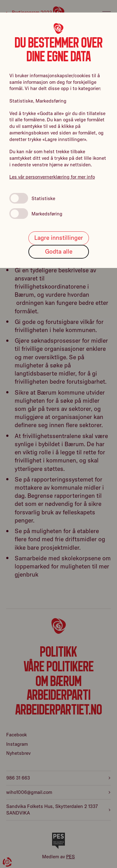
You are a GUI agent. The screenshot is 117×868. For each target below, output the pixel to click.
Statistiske (32, 198)
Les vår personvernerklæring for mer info (52, 177)
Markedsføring (36, 214)
